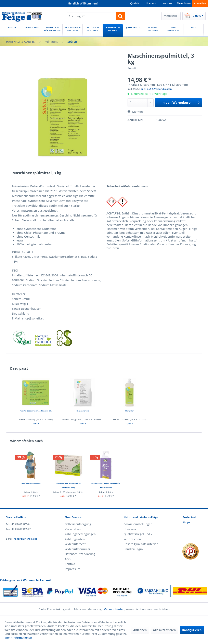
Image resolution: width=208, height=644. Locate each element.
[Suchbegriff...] (96, 16)
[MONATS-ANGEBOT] (153, 30)
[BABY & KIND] (32, 30)
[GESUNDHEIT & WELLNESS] (73, 30)
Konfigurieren (192, 630)
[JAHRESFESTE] (133, 30)
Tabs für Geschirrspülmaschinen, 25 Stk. (36, 411)
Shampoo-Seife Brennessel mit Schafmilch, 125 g (68, 485)
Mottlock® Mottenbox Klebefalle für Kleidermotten (106, 485)
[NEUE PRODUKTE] (173, 30)
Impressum (73, 569)
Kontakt (167, 3)
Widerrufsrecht (75, 544)
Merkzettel (171, 16)
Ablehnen (140, 630)
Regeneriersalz (83, 411)
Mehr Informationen (18, 638)
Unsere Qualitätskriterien (141, 544)
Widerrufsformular (78, 549)
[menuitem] (96, 16)
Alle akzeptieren (164, 630)
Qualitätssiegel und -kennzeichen (138, 536)
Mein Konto (184, 3)
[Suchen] (120, 16)
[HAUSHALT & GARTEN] (113, 30)
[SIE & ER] (12, 30)
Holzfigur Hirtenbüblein (31, 483)
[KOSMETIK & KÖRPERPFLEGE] (52, 30)
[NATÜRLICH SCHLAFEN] (93, 30)
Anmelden (200, 3)
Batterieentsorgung (78, 524)
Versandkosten (114, 609)
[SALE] (193, 30)
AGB (68, 559)
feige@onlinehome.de (25, 539)
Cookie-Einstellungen (138, 524)
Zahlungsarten (75, 539)
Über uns (151, 3)
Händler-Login (133, 549)
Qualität (135, 3)
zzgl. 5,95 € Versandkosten (156, 89)
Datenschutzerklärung (80, 554)
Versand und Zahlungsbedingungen (80, 532)
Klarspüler (129, 411)
